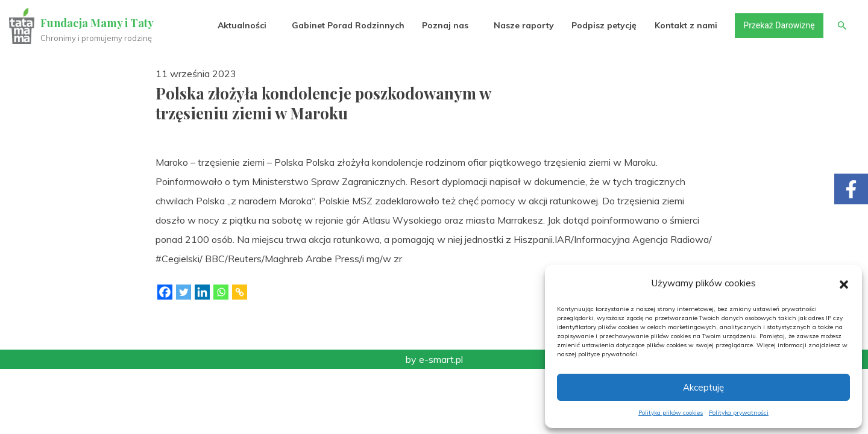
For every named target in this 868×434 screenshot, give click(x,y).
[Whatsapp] (221, 292)
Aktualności (241, 25)
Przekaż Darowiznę (778, 25)
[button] (844, 283)
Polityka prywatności (739, 413)
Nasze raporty (523, 25)
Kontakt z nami (685, 25)
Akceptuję (703, 387)
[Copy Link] (240, 292)
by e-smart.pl (434, 359)
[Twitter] (184, 292)
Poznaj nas (445, 25)
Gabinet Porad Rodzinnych (348, 25)
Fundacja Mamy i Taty (98, 23)
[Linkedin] (202, 292)
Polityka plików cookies (671, 413)
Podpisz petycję (603, 25)
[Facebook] (165, 292)
